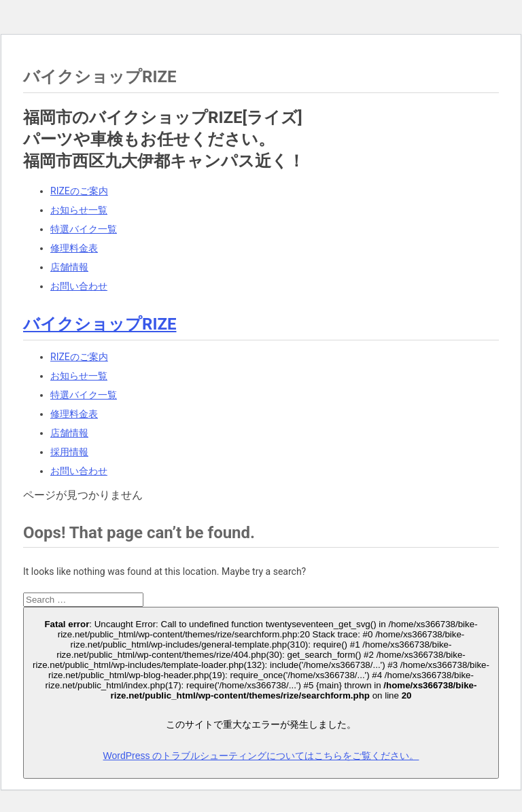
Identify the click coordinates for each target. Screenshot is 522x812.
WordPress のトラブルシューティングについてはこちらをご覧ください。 (261, 756)
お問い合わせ (79, 286)
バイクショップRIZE (100, 324)
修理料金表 (74, 248)
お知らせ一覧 (79, 210)
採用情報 (69, 452)
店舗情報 (69, 267)
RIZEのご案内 (79, 191)
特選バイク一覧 (84, 229)
